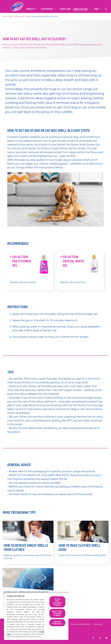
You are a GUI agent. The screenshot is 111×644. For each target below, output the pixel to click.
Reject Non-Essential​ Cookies (57, 613)
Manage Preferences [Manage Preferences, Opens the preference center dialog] (57, 623)
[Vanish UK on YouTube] (106, 638)
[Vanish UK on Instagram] (100, 638)
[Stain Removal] (29, 9)
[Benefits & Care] (62, 9)
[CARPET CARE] (47, 9)
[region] (36, 616)
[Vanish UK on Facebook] (93, 638)
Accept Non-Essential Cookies (57, 602)
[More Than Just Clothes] (86, 9)
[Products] (12, 9)
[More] (102, 9)
